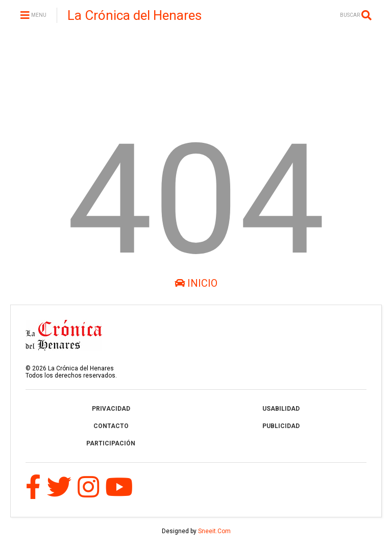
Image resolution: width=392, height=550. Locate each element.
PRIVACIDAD (111, 409)
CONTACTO (111, 426)
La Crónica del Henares (134, 15)
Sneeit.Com (214, 531)
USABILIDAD (281, 409)
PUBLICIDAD (281, 426)
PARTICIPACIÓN (111, 443)
